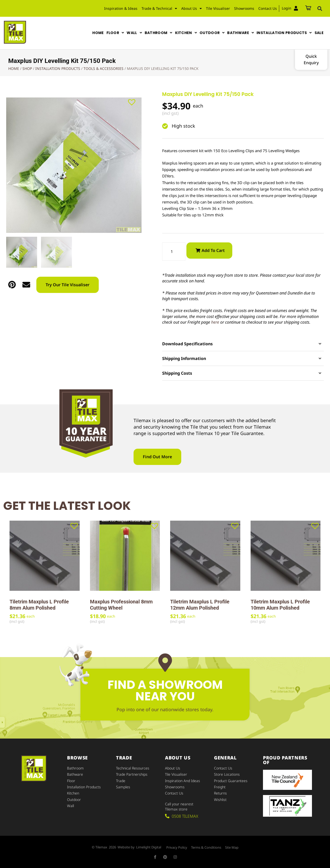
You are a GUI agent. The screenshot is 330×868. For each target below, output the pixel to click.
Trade (121, 781)
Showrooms (244, 8)
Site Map (232, 847)
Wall (71, 805)
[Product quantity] (174, 252)
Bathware (75, 775)
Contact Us (268, 8)
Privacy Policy (177, 847)
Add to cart (213, 250)
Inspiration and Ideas (183, 781)
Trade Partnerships (132, 775)
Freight (220, 787)
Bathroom (75, 768)
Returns (220, 793)
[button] (320, 9)
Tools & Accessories (104, 68)
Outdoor (74, 799)
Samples (123, 787)
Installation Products (58, 68)
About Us (192, 9)
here (215, 322)
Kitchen (73, 793)
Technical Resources (133, 768)
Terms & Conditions (206, 847)
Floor (71, 781)
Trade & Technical (159, 9)
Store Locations (227, 775)
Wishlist (220, 799)
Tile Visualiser (218, 8)
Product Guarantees (231, 781)
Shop (27, 68)
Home (14, 68)
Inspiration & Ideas (121, 8)
